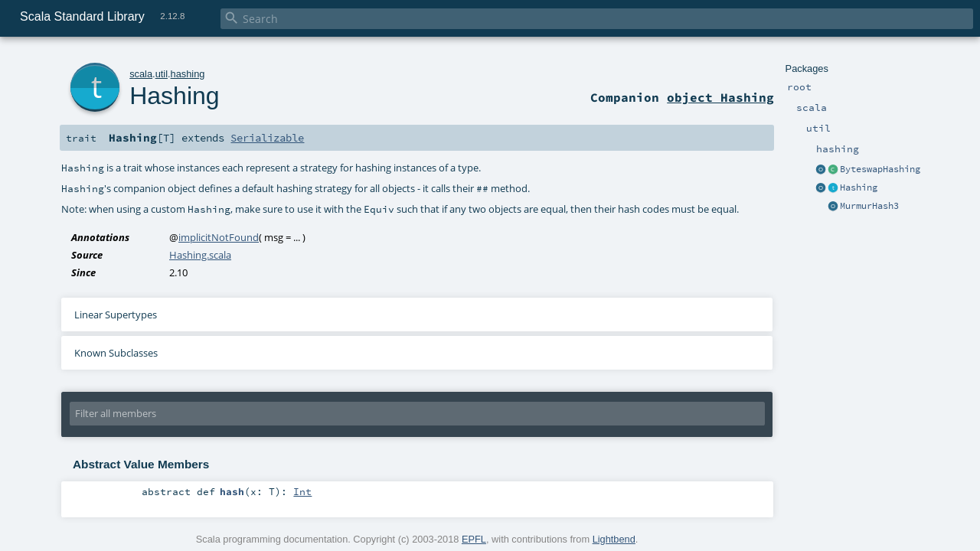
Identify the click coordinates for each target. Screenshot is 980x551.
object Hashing (720, 97)
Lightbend (614, 539)
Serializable (267, 138)
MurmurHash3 (869, 206)
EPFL (474, 539)
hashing (188, 74)
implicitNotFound (219, 237)
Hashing (859, 187)
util (162, 74)
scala (141, 74)
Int (302, 491)
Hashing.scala (200, 255)
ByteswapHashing (880, 169)
